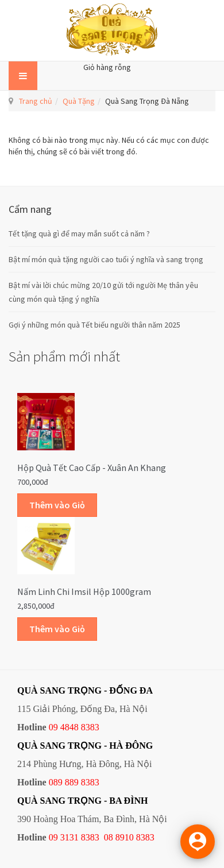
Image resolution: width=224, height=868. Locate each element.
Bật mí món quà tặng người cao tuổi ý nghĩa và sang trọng (106, 259)
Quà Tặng (79, 101)
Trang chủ (36, 101)
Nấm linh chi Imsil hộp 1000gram (84, 591)
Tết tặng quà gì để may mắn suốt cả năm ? (79, 233)
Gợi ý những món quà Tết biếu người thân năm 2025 (94, 325)
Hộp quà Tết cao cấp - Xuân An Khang (92, 468)
